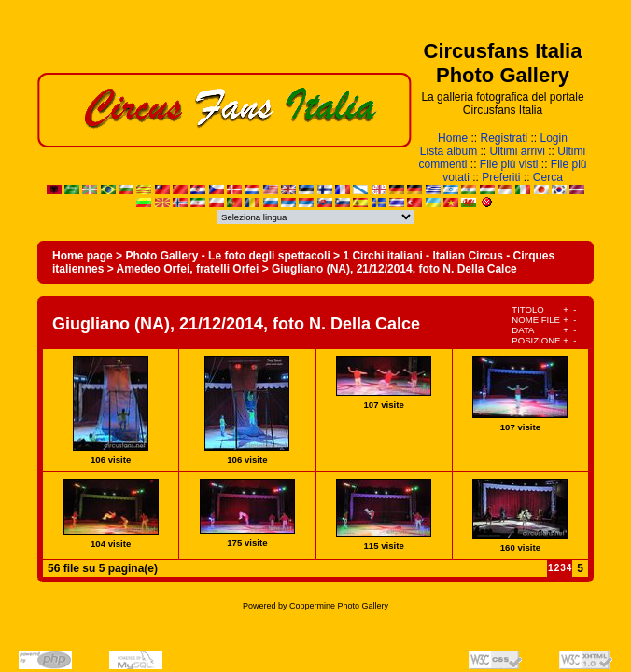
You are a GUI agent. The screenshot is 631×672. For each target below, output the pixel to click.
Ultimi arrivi (518, 151)
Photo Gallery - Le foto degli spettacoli (227, 256)
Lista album (449, 151)
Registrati (504, 138)
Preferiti (501, 177)
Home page (83, 256)
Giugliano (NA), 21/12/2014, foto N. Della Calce (394, 269)
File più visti (509, 164)
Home (453, 138)
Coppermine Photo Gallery (339, 606)
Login (554, 138)
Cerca (548, 177)
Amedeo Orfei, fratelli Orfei (188, 269)
